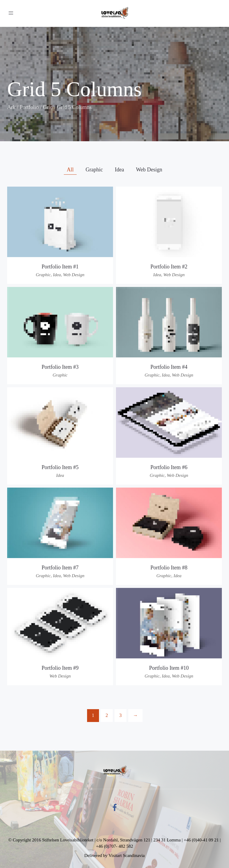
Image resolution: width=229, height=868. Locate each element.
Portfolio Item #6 (169, 467)
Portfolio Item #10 (169, 668)
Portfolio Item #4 (169, 367)
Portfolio (29, 107)
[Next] (135, 716)
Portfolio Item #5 (60, 467)
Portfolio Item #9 (60, 668)
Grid (48, 107)
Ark (11, 107)
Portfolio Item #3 (60, 367)
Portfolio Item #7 (60, 568)
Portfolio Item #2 (169, 267)
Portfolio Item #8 (169, 568)
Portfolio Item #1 (60, 267)
